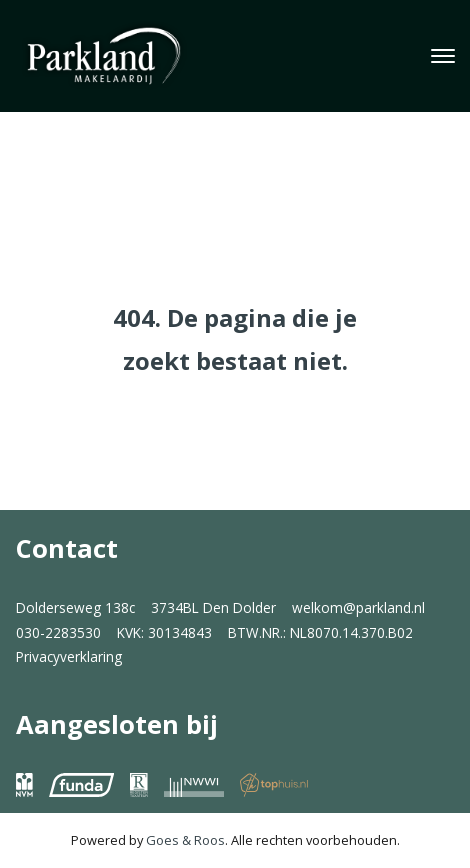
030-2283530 (58, 632)
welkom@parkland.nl (358, 607)
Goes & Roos (185, 840)
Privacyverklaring (69, 656)
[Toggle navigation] (442, 56)
